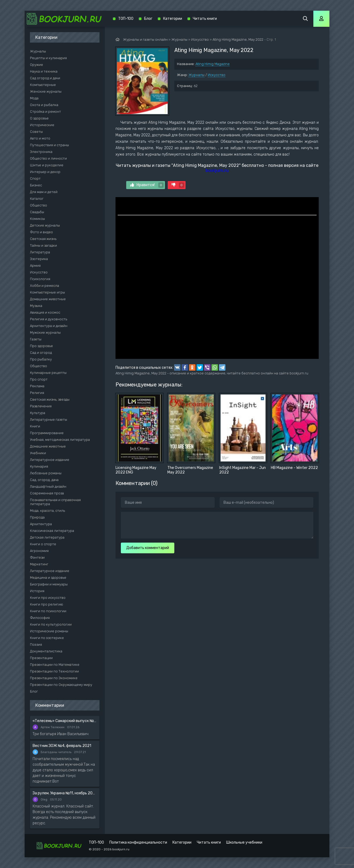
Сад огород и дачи (45, 78)
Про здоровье (41, 346)
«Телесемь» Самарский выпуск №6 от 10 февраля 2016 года (65, 721)
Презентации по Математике (55, 665)
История (37, 591)
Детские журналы (45, 225)
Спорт (35, 179)
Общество (39, 205)
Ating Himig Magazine (213, 64)
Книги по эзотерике (47, 638)
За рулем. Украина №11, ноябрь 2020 (65, 793)
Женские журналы (46, 91)
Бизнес (36, 185)
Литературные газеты (49, 420)
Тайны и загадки (43, 245)
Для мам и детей (44, 192)
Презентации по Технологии (54, 671)
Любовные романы (46, 473)
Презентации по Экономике (54, 678)
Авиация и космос (45, 312)
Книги (35, 426)
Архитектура (41, 524)
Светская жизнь (43, 239)
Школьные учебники (244, 842)
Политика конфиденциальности (138, 842)
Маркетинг (39, 564)
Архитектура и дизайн (49, 326)
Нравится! (147, 185)
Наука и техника (44, 71)
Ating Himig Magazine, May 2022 (238, 40)
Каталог (37, 199)
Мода (34, 98)
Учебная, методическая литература (60, 440)
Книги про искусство (48, 598)
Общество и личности (48, 158)
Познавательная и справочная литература (55, 502)
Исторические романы (49, 631)
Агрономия (39, 551)
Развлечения (41, 406)
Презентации (41, 658)
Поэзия (36, 645)
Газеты (36, 339)
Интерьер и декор (45, 172)
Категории (173, 19)
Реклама (37, 386)
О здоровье (39, 118)
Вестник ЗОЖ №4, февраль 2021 (62, 746)
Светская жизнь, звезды (50, 399)
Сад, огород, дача (44, 480)
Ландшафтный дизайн (48, 486)
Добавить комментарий (148, 548)
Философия (40, 618)
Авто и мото (40, 138)
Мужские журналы (45, 332)
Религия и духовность (49, 319)
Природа (37, 517)
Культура (38, 413)
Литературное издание (50, 460)
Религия (37, 393)
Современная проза (47, 493)
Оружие (36, 65)
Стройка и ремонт (45, 112)
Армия (35, 266)
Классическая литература (52, 531)
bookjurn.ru (217, 170)
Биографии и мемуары (49, 584)
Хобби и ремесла (45, 286)
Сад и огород (41, 353)
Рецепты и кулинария (48, 58)
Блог (34, 691)
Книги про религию (47, 604)
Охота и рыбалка (44, 105)
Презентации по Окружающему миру (61, 685)
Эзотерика (39, 259)
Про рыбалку (41, 359)
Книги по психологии (48, 611)
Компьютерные (43, 85)
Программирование (47, 433)
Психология (40, 279)
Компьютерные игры (47, 292)
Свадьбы (37, 212)
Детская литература (47, 537)
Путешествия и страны (49, 145)
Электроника (41, 152)
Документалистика (46, 651)
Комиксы (37, 219)
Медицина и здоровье (48, 578)
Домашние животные (48, 299)
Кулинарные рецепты (48, 373)
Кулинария (39, 466)
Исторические (42, 125)
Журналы (197, 75)
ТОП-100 (126, 19)
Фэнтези (37, 557)
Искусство (217, 75)
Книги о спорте (43, 544)
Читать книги (205, 19)
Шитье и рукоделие (47, 165)
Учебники (38, 453)
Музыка (36, 306)
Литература (40, 252)
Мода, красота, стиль (47, 511)
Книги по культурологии (51, 624)
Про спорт (39, 379)
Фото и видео (41, 232)
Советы (36, 132)
